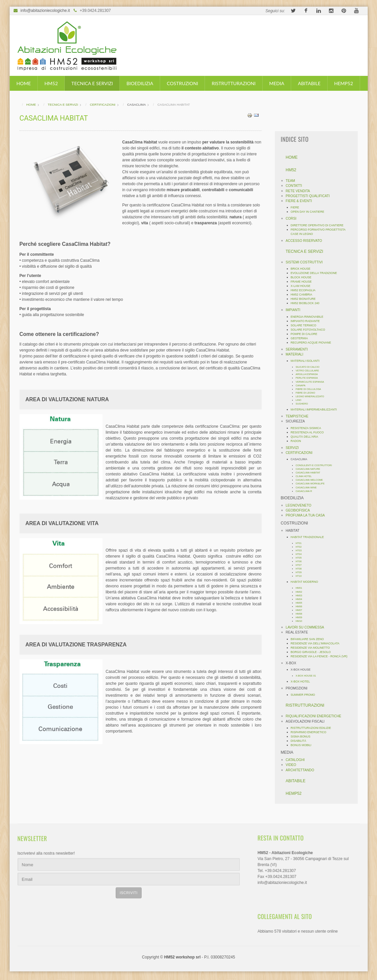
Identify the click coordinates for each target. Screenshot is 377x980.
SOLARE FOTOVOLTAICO (310, 330)
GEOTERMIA (301, 338)
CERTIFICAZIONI (301, 453)
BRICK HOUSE (303, 269)
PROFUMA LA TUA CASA (307, 515)
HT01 (301, 543)
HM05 (301, 603)
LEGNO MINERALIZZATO (312, 396)
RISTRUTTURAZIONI (233, 83)
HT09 (301, 572)
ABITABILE (309, 83)
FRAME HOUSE (303, 282)
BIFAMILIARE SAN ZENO (309, 639)
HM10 (301, 621)
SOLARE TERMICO (306, 325)
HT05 (301, 558)
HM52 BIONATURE (305, 299)
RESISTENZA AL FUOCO (309, 432)
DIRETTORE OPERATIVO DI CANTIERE (319, 225)
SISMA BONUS (303, 736)
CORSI (293, 218)
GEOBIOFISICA (300, 510)
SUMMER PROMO (305, 695)
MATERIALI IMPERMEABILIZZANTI (316, 409)
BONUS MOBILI (303, 745)
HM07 (301, 610)
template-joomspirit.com (375, 947)
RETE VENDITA (300, 191)
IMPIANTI (295, 310)
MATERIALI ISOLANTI (307, 361)
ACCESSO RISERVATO (306, 241)
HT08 (301, 569)
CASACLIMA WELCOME (311, 480)
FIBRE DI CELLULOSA (310, 389)
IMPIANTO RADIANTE (307, 321)
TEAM (292, 181)
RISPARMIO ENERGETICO (311, 732)
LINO (301, 400)
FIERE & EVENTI (301, 201)
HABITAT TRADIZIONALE (309, 537)
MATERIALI (297, 354)
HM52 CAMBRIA (304, 295)
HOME (24, 83)
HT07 (301, 565)
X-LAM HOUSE (303, 286)
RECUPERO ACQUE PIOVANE (313, 343)
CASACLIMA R (306, 491)
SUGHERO (304, 404)
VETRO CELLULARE (309, 371)
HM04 (301, 599)
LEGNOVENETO (301, 505)
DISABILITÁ (301, 741)
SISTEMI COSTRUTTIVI (306, 262)
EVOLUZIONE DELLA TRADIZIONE (316, 273)
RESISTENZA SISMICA (308, 428)
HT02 (301, 547)
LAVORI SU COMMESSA (307, 627)
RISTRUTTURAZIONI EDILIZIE (313, 728)
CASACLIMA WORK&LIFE (312, 484)
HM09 (301, 617)
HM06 (301, 606)
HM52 (51, 83)
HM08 (301, 614)
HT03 (301, 550)
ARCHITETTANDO (302, 770)
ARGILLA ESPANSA (309, 374)
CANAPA (303, 385)
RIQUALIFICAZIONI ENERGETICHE (316, 716)
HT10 (301, 576)
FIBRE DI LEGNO (308, 393)
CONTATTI (296, 186)
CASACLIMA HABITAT (310, 473)
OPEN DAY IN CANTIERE (310, 212)
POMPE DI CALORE (306, 334)
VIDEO (293, 765)
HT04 (301, 554)
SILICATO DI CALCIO (310, 367)
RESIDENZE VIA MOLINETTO (312, 648)
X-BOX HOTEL (302, 681)
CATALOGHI (297, 760)
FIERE (297, 207)
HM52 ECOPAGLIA (305, 290)
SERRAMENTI (299, 349)
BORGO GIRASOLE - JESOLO (313, 652)
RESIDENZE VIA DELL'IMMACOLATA (317, 643)
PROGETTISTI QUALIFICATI (310, 196)
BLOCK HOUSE (303, 277)
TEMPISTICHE (299, 416)
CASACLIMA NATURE (310, 469)
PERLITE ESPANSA (309, 378)
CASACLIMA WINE (308, 488)
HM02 (301, 592)
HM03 (301, 596)
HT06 (301, 561)
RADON (298, 441)
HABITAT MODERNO (307, 582)
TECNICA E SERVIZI (92, 83)
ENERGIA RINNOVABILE (309, 317)
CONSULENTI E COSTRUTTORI (316, 465)
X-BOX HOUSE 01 (308, 676)
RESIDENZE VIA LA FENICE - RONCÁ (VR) (321, 656)
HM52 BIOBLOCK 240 (307, 303)
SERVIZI (294, 448)
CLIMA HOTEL (306, 476)
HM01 (301, 588)
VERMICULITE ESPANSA (312, 382)
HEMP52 (344, 83)
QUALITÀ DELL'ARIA (307, 437)
